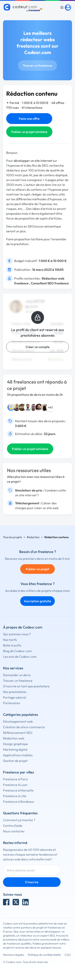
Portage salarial (14, 697)
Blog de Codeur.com (17, 651)
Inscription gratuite (38, 601)
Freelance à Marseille (18, 790)
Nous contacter (14, 831)
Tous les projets (12, 537)
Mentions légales (13, 955)
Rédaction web (14, 738)
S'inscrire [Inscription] (32, 882)
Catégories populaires (20, 715)
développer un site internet (33, 161)
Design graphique (15, 744)
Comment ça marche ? (19, 820)
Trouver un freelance (37, 65)
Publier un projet (37, 569)
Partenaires (11, 703)
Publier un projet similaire (29, 132)
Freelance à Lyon (15, 785)
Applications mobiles (18, 755)
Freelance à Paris (15, 779)
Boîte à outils (12, 645)
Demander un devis (17, 675)
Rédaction (33, 537)
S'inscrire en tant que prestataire (26, 686)
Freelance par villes (18, 772)
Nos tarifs (10, 640)
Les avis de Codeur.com (20, 657)
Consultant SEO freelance (50, 283)
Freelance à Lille (15, 796)
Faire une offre (29, 119)
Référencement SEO (18, 733)
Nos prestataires (15, 692)
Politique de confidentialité (44, 955)
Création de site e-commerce (24, 727)
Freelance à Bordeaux (18, 802)
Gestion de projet (15, 761)
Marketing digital (15, 749)
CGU (68, 955)
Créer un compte (38, 347)
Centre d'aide (13, 826)
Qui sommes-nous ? (17, 634)
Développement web (18, 721)
